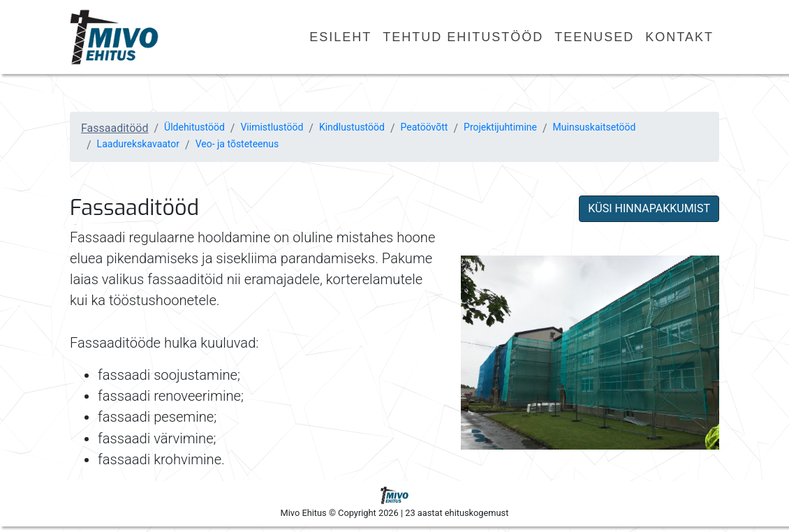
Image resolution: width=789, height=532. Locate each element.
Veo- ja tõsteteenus (237, 144)
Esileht (340, 37)
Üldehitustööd (194, 127)
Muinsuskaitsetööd (595, 127)
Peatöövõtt (425, 127)
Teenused (594, 37)
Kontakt (679, 37)
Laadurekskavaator (138, 144)
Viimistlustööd (272, 127)
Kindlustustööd (352, 127)
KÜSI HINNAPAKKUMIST (649, 208)
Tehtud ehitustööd (463, 37)
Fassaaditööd (115, 128)
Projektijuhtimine (500, 127)
